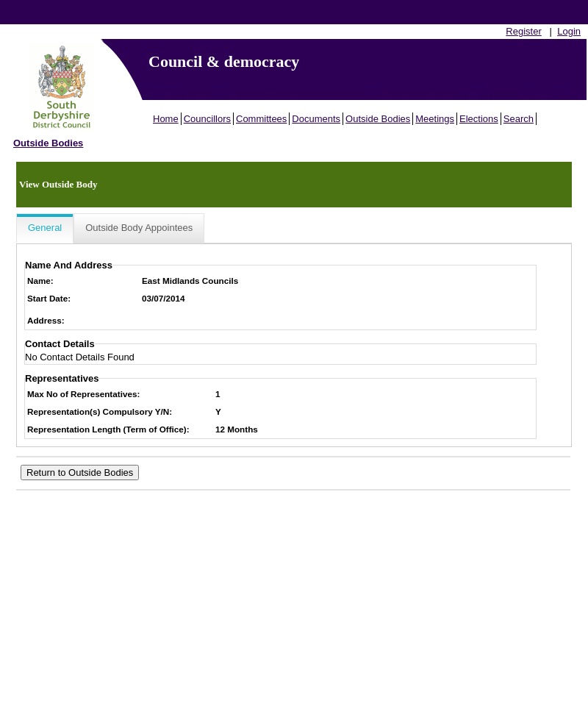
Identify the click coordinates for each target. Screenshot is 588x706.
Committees (261, 119)
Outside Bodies (378, 119)
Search (519, 119)
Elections (479, 119)
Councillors (207, 119)
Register (523, 31)
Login (569, 31)
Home (166, 119)
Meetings (435, 119)
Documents (316, 119)
